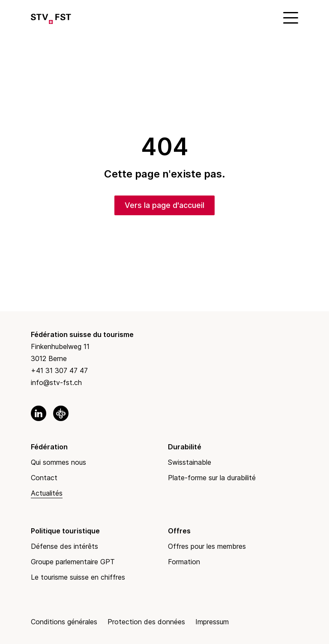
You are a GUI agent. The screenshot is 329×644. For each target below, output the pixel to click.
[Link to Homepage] (51, 17)
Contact (44, 478)
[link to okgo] (61, 413)
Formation (184, 562)
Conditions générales (64, 622)
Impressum (212, 622)
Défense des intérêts (64, 546)
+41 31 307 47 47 (59, 370)
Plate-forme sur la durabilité (212, 478)
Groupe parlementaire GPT (73, 562)
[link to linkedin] (39, 413)
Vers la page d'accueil (164, 205)
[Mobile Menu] (290, 17)
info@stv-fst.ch (56, 382)
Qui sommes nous (58, 462)
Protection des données (146, 622)
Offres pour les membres (207, 546)
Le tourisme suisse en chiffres (78, 577)
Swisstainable (190, 462)
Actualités (47, 493)
